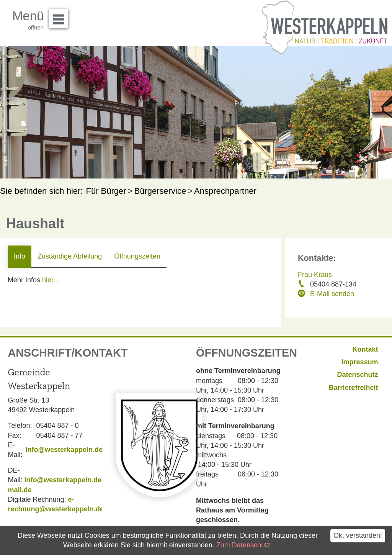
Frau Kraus (315, 275)
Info (20, 256)
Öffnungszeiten (137, 256)
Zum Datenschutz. (244, 545)
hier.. (50, 280)
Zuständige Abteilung (70, 256)
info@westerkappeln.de (64, 450)
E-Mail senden (332, 294)
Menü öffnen (61, 16)
